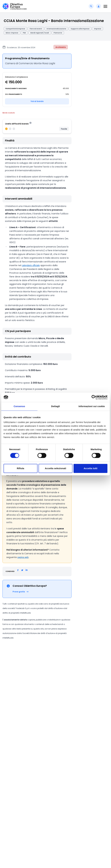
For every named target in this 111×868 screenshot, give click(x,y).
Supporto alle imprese (80, 29)
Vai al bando (37, 101)
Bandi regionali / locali (40, 33)
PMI (24, 33)
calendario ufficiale (31, 265)
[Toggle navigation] (105, 6)
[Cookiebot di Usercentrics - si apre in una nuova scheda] (94, 397)
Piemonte (58, 33)
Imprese (98, 29)
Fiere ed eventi (36, 29)
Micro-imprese (12, 33)
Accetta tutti (90, 468)
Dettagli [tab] (55, 406)
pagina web (23, 557)
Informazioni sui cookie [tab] (92, 406)
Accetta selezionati (56, 468)
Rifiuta (20, 468)
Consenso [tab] (19, 406)
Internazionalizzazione (56, 29)
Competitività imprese (15, 29)
